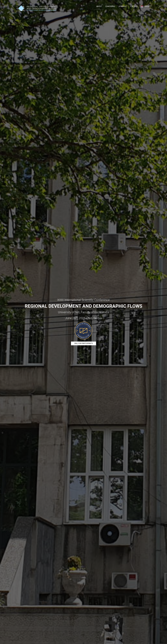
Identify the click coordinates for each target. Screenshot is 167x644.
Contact (134, 6)
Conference (110, 6)
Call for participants (83, 343)
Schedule (123, 6)
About (99, 6)
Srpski (145, 6)
